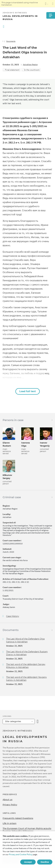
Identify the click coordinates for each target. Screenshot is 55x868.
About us (7, 800)
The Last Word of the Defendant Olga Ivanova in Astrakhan (25, 640)
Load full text (28, 391)
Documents (11, 41)
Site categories (13, 721)
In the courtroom (32, 70)
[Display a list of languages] (46, 4)
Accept (28, 862)
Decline (45, 862)
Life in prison (10, 823)
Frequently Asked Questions (18, 818)
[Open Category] (38, 721)
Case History (13, 616)
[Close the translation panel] (53, 4)
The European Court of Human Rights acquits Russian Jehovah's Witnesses (27, 830)
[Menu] (51, 15)
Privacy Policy (10, 805)
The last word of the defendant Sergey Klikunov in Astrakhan (26, 666)
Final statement (12, 70)
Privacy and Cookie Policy (21, 854)
